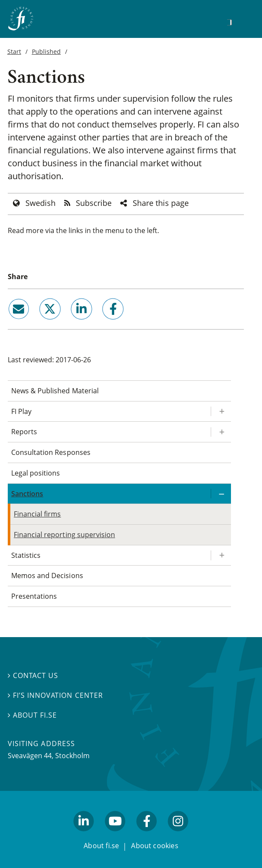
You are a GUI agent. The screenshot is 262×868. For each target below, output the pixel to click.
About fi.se (32, 715)
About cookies (155, 846)
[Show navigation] (243, 21)
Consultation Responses (51, 452)
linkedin (70, 323)
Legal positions (36, 473)
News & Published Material (55, 391)
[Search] (229, 22)
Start (14, 51)
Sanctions (27, 494)
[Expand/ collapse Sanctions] (221, 494)
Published (46, 51)
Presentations (34, 596)
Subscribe (94, 203)
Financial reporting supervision (64, 535)
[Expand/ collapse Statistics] (221, 555)
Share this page (161, 203)
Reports (24, 432)
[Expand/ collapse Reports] (221, 432)
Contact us (33, 675)
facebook (103, 323)
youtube (115, 835)
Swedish (41, 203)
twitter (38, 323)
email (11, 323)
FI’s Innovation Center (55, 695)
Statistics (26, 555)
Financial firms (37, 514)
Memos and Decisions (47, 576)
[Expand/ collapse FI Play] (221, 412)
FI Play (21, 411)
